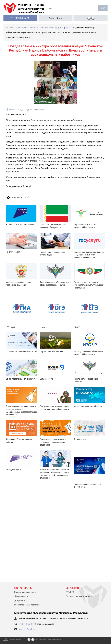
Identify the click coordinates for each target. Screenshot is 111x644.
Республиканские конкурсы (79, 596)
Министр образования (25, 592)
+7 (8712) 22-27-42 (27, 624)
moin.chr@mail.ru (27, 629)
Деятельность (21, 596)
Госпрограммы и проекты (27, 605)
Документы (20, 601)
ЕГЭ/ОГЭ (70, 592)
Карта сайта (15, 640)
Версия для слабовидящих (48, 640)
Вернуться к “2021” (20, 197)
